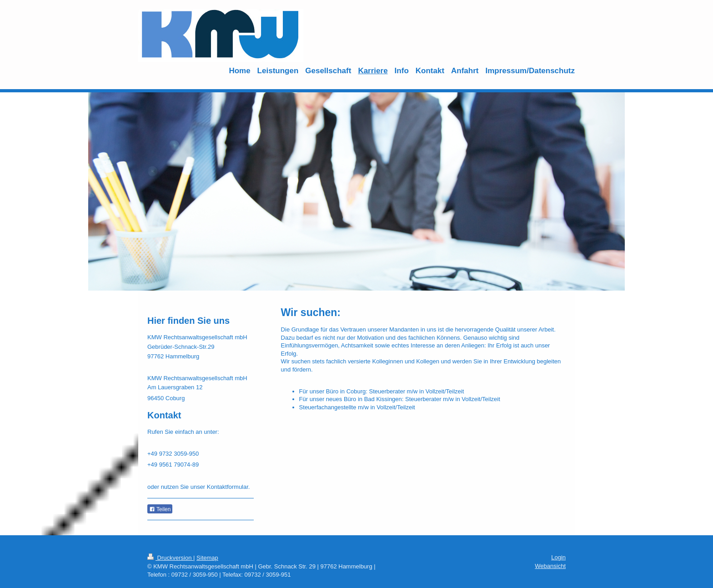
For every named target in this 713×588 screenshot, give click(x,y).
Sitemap (207, 558)
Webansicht (550, 566)
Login (558, 557)
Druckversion (170, 558)
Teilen (160, 509)
